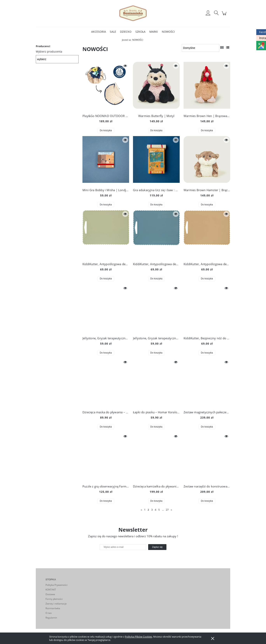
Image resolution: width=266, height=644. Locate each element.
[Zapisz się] (157, 547)
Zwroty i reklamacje (56, 604)
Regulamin (51, 618)
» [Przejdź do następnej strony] (171, 510)
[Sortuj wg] (201, 48)
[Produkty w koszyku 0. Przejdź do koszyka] (225, 15)
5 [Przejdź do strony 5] (159, 510)
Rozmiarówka (53, 608)
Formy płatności (54, 599)
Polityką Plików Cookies (138, 637)
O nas (49, 613)
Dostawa (50, 594)
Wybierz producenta (49, 52)
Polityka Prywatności (56, 585)
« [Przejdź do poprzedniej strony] (141, 510)
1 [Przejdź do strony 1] (145, 510)
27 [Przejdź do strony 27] (167, 510)
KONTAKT (51, 590)
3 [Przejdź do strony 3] (152, 510)
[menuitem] (99, 32)
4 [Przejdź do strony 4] (155, 510)
